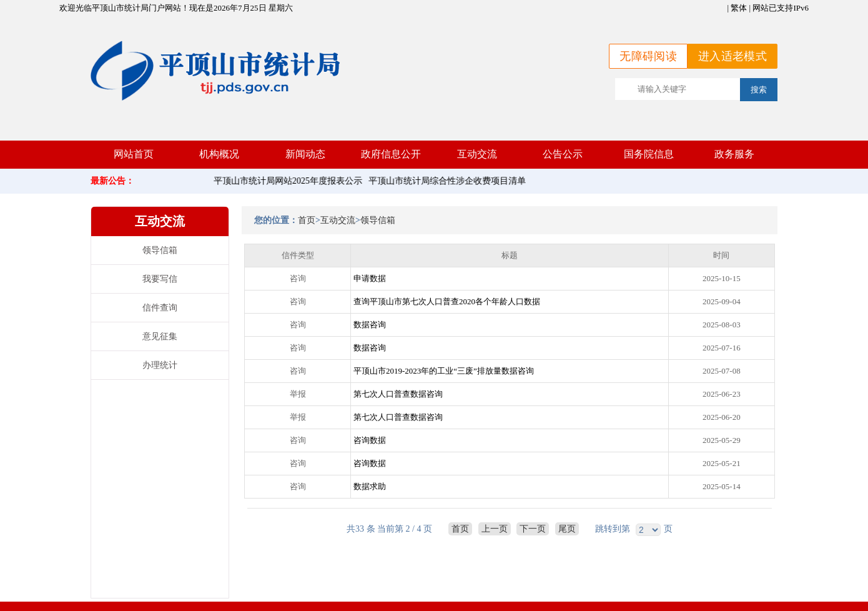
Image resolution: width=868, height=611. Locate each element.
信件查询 (160, 308)
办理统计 (160, 365)
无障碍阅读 (648, 56)
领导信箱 (160, 250)
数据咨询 (370, 325)
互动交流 (338, 220)
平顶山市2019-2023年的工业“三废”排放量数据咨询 (444, 371)
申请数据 (370, 278)
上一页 (495, 529)
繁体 (739, 8)
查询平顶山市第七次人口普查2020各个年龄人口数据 (447, 301)
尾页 (567, 529)
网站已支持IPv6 (781, 8)
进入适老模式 (732, 56)
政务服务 (734, 154)
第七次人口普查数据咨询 (398, 394)
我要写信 (160, 279)
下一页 (533, 529)
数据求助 (370, 486)
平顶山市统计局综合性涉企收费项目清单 (450, 181)
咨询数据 (370, 440)
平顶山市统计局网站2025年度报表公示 (290, 181)
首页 (307, 220)
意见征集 (160, 336)
